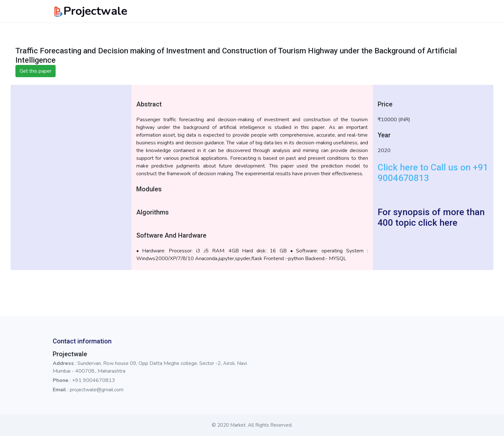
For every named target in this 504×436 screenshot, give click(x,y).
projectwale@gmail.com (97, 390)
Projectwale (90, 11)
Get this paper (36, 71)
